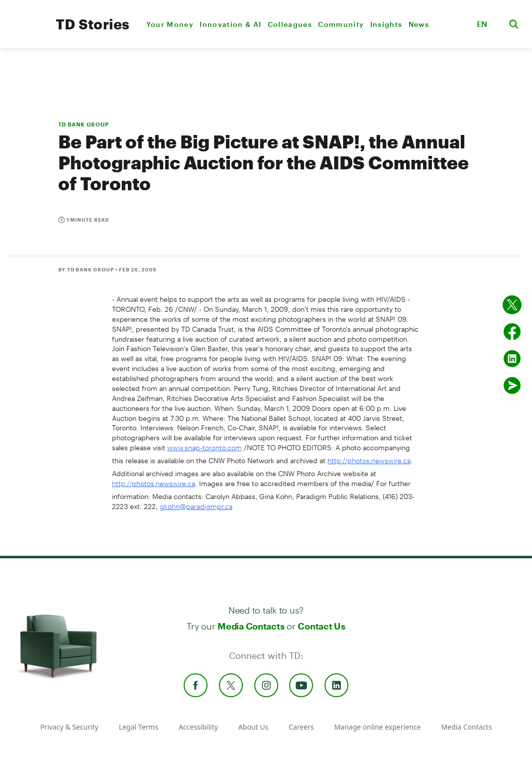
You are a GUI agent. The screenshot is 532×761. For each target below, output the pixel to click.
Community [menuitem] (341, 24)
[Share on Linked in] (512, 359)
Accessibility (198, 727)
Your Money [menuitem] (170, 24)
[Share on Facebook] (512, 332)
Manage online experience (378, 727)
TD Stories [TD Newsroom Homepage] (93, 24)
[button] (456, 24)
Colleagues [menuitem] (290, 24)
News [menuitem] (419, 24)
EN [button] (482, 24)
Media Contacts (251, 626)
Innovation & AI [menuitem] (230, 24)
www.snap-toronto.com (205, 447)
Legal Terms (139, 727)
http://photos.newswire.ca (369, 460)
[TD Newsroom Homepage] (26, 33)
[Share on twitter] (512, 305)
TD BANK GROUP (84, 124)
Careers (301, 727)
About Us (253, 727)
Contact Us (321, 626)
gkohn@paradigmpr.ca (196, 506)
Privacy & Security (69, 727)
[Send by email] (512, 385)
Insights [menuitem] (386, 24)
